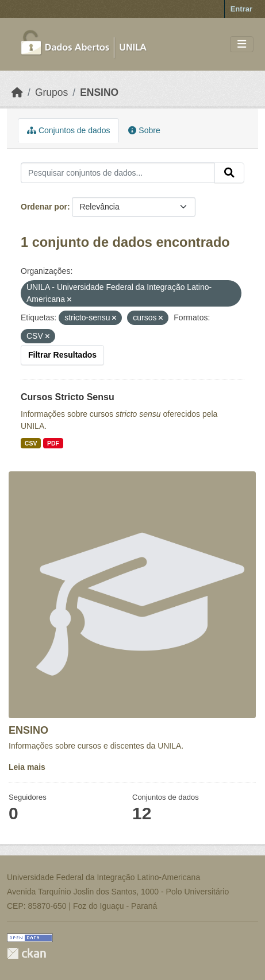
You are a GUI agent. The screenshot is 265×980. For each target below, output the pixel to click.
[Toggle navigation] (242, 44)
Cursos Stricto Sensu (68, 397)
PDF (53, 443)
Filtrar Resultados (62, 355)
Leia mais (27, 767)
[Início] (17, 92)
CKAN (26, 953)
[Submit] (229, 173)
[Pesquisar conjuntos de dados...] (118, 173)
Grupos (51, 92)
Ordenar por (44, 207)
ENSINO (99, 92)
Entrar (241, 9)
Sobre (144, 130)
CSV (31, 443)
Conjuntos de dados (68, 130)
